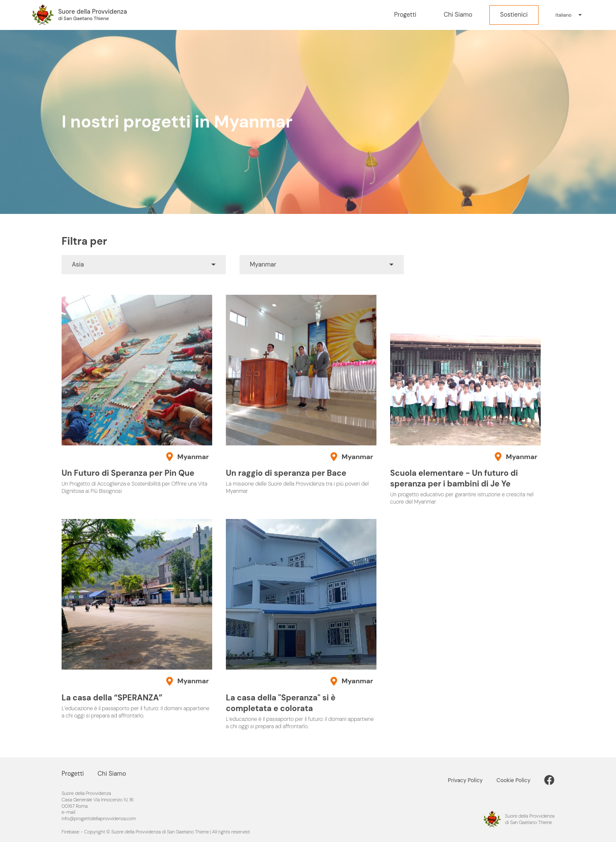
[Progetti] (405, 15)
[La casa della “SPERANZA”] (137, 619)
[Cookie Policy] (520, 780)
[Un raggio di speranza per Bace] (301, 395)
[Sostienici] (514, 15)
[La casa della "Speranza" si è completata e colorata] (301, 624)
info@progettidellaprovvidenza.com (99, 818)
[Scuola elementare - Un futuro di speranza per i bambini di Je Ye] (465, 400)
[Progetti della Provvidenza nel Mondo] (79, 15)
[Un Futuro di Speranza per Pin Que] (137, 395)
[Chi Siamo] (458, 15)
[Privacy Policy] (472, 780)
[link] (549, 780)
